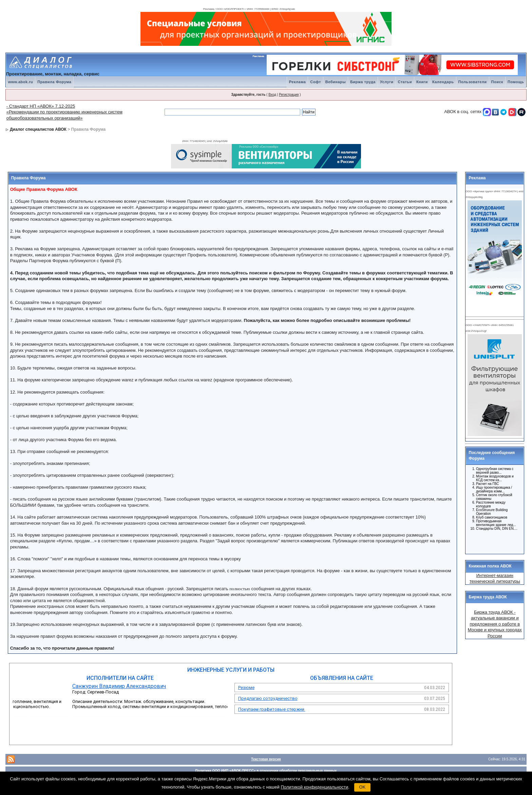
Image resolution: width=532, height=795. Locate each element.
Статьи (405, 82)
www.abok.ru (21, 82)
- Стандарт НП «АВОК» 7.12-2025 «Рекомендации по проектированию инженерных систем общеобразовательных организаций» (64, 112)
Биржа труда (363, 82)
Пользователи (473, 82)
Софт (316, 82)
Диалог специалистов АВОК (38, 129)
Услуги (387, 82)
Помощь (516, 82)
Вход (272, 95)
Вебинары (336, 82)
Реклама (298, 82)
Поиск (497, 82)
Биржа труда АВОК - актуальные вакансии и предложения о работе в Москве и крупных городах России (495, 624)
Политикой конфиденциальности (314, 787)
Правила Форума (54, 82)
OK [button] (363, 787)
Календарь (443, 82)
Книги (422, 82)
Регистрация (289, 95)
